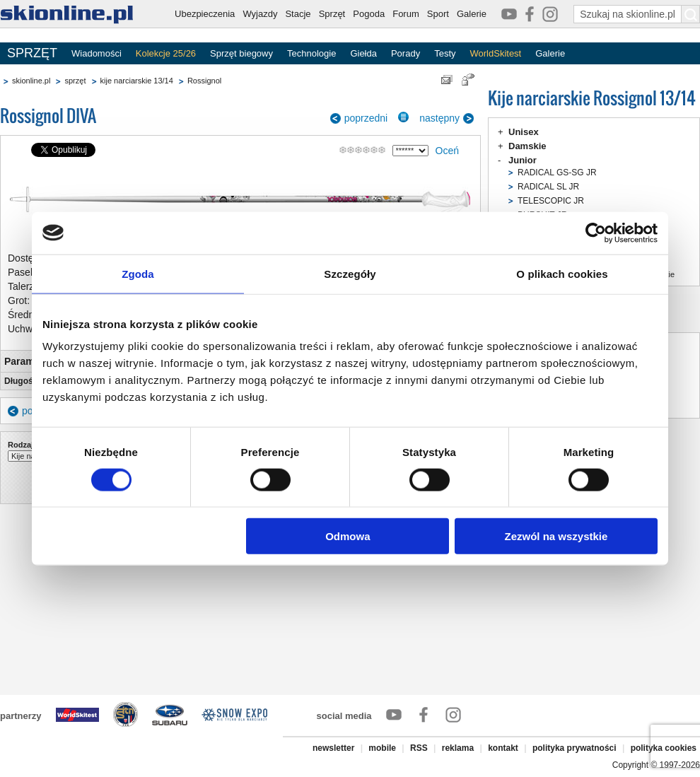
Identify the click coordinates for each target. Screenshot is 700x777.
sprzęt (75, 81)
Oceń (447, 151)
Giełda (363, 53)
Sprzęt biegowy (241, 53)
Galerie (472, 14)
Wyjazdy (260, 14)
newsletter (333, 748)
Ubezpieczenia (205, 14)
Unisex (524, 132)
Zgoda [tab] (138, 273)
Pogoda (369, 14)
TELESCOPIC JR (551, 201)
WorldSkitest (496, 53)
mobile (382, 748)
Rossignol (204, 81)
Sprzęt (332, 14)
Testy (445, 53)
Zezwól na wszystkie (556, 536)
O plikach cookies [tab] (562, 273)
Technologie (311, 53)
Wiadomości (97, 53)
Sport (438, 14)
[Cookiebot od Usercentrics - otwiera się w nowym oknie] (596, 233)
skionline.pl (31, 81)
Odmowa (348, 536)
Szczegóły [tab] (350, 273)
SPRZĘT (32, 53)
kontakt (503, 748)
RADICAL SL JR (548, 187)
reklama (458, 748)
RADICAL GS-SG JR (557, 173)
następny (439, 118)
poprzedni (366, 118)
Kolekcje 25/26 (166, 53)
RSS (419, 748)
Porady (406, 53)
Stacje (298, 14)
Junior (523, 160)
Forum (406, 14)
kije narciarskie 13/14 (137, 81)
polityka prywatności (574, 748)
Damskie (527, 146)
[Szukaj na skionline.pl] (691, 14)
